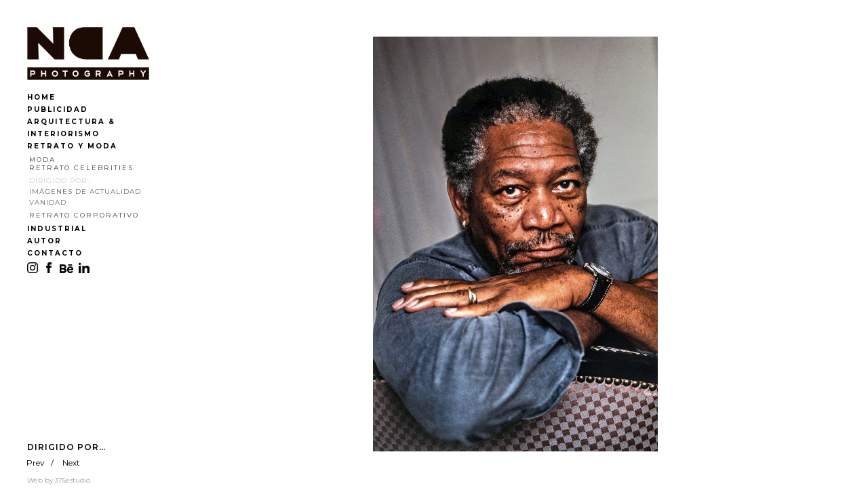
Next (71, 463)
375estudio (73, 480)
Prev (36, 463)
